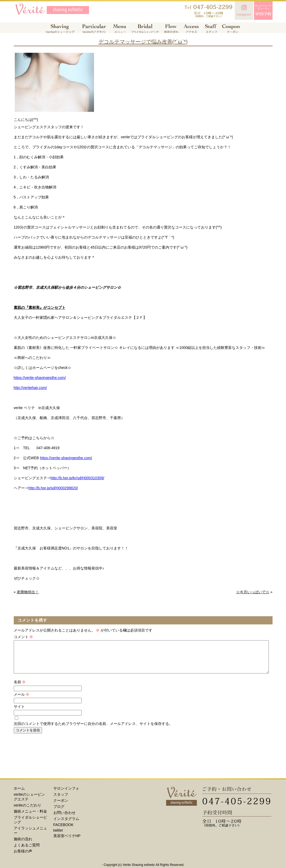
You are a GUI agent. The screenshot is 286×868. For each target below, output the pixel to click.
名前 (20, 688)
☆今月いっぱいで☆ (253, 592)
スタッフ (61, 801)
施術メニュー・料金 (30, 818)
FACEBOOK (64, 831)
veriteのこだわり (27, 812)
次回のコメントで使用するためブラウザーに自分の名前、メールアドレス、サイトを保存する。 (93, 730)
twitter (58, 837)
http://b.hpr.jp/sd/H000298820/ (53, 488)
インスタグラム (66, 825)
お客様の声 (23, 857)
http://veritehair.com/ (30, 388)
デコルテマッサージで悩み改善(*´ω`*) (143, 42)
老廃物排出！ (28, 592)
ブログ (59, 813)
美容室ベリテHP (67, 842)
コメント (24, 637)
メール (22, 701)
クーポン (61, 807)
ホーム (19, 795)
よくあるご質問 (27, 851)
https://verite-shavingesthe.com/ (40, 378)
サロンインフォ (66, 795)
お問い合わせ (64, 819)
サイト (19, 713)
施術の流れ (23, 845)
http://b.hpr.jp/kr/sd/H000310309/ (78, 478)
